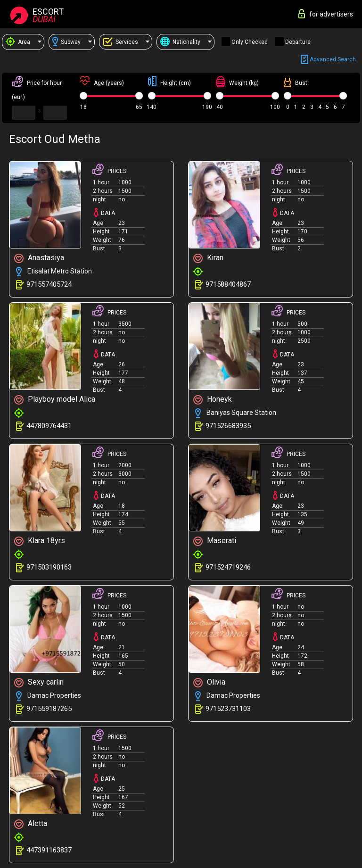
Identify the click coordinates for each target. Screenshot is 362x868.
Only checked (250, 42)
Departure (298, 42)
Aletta (31, 824)
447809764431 (49, 426)
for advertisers (326, 14)
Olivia (209, 682)
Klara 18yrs (40, 541)
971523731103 (228, 709)
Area (18, 42)
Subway (66, 42)
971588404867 (228, 284)
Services (120, 42)
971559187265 (49, 709)
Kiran (208, 258)
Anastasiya (39, 258)
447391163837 (49, 850)
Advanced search (328, 60)
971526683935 (228, 426)
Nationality (180, 42)
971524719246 (228, 567)
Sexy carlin (39, 682)
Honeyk (213, 400)
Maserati (215, 541)
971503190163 (49, 567)
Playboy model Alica (55, 400)
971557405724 (49, 284)
